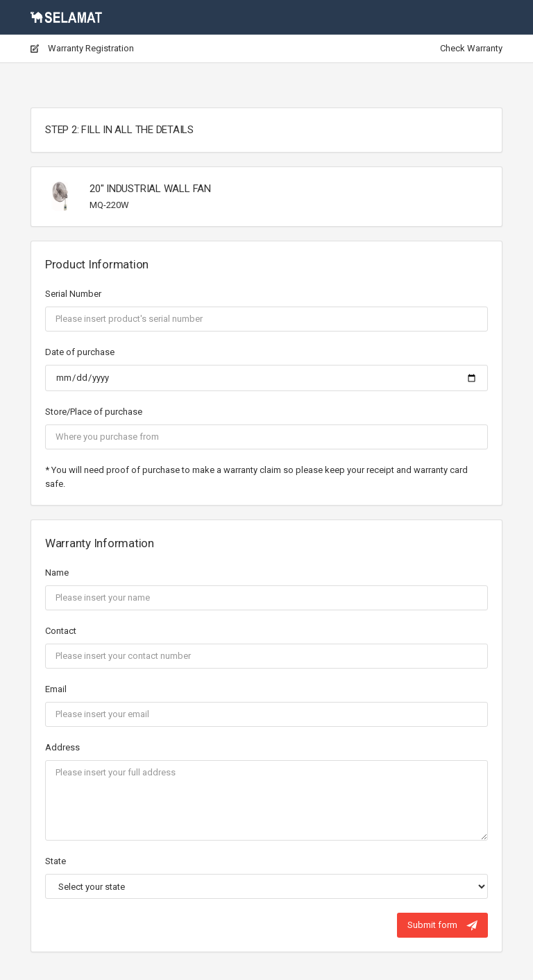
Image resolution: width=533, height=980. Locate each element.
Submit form (442, 925)
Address (62, 747)
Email (56, 689)
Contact (61, 631)
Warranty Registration (82, 48)
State (56, 861)
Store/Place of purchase (94, 412)
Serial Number (73, 294)
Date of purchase (80, 352)
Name (57, 573)
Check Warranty (471, 48)
